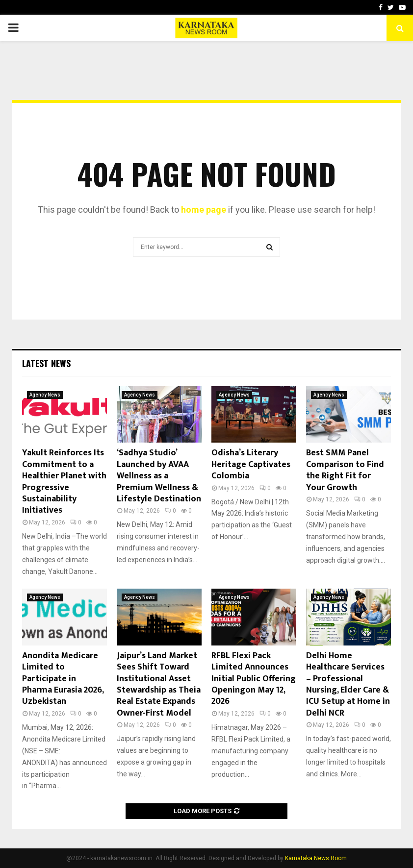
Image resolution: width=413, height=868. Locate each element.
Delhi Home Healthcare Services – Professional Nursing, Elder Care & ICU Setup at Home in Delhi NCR (348, 684)
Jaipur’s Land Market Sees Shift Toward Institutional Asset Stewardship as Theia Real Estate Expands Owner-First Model (159, 684)
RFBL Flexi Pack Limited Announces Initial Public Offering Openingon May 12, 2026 (254, 679)
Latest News (46, 363)
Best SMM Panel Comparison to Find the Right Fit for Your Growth (345, 470)
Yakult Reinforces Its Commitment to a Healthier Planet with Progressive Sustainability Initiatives (64, 482)
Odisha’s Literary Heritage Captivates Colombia (251, 464)
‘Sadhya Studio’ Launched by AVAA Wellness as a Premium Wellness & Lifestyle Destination (159, 476)
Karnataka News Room (316, 858)
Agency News (45, 395)
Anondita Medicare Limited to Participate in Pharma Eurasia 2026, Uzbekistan (63, 679)
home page (204, 210)
